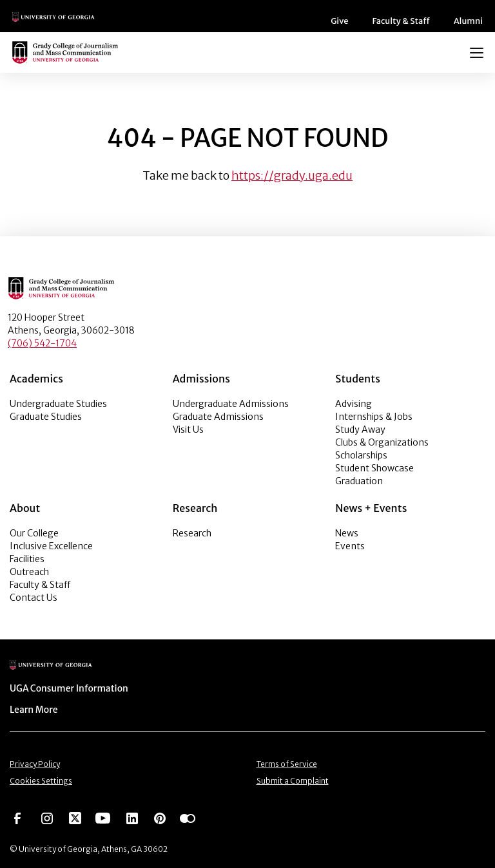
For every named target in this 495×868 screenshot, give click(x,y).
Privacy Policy (35, 762)
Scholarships (361, 455)
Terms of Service (287, 762)
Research (192, 533)
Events (350, 546)
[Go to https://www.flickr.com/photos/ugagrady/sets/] (188, 814)
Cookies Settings (41, 778)
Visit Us (188, 429)
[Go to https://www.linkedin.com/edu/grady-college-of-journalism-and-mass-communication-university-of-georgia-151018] (132, 814)
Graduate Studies (46, 417)
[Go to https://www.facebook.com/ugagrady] (17, 814)
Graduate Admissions (218, 417)
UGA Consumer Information (65, 688)
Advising (354, 404)
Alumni (470, 21)
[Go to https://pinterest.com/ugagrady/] (160, 814)
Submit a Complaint (293, 778)
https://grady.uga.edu (292, 175)
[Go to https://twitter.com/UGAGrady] (75, 814)
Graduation (359, 481)
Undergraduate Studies (58, 404)
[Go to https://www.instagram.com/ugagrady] (47, 814)
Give (346, 21)
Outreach (29, 572)
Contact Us (34, 598)
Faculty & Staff (406, 21)
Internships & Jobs (374, 417)
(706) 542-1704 (42, 343)
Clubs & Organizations (382, 442)
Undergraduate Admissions (231, 404)
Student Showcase (374, 468)
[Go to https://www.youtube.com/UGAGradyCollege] (103, 814)
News (347, 533)
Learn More (33, 708)
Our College (34, 533)
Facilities (27, 559)
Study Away (360, 429)
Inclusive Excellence (51, 546)
